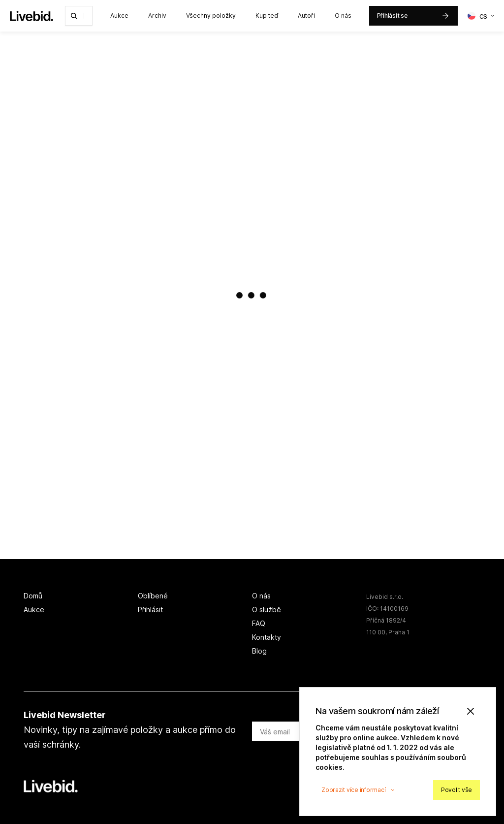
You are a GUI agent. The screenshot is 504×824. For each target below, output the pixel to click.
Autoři (306, 16)
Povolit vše (457, 790)
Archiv (157, 16)
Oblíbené (153, 596)
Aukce (119, 16)
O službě (267, 610)
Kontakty (267, 637)
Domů (33, 596)
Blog (259, 651)
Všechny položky (211, 16)
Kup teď (267, 16)
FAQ (259, 623)
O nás (343, 16)
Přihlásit (150, 610)
